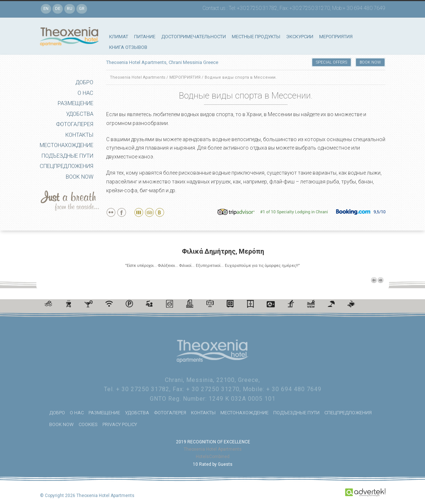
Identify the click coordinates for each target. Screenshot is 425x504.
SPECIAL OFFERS (332, 62)
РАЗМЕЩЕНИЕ (75, 103)
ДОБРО (84, 82)
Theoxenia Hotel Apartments (138, 77)
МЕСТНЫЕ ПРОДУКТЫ (256, 37)
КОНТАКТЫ (79, 135)
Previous (374, 279)
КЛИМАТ (119, 37)
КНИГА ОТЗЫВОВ (128, 47)
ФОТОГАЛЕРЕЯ (75, 124)
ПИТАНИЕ (145, 37)
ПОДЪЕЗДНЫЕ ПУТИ (67, 156)
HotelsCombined (213, 456)
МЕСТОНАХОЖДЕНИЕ (66, 145)
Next (381, 279)
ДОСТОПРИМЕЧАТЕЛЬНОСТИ (194, 37)
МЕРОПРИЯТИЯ (336, 37)
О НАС (85, 93)
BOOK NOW (80, 177)
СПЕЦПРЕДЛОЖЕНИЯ (66, 166)
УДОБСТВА (80, 114)
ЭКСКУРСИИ (300, 37)
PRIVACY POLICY (120, 424)
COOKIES (88, 424)
